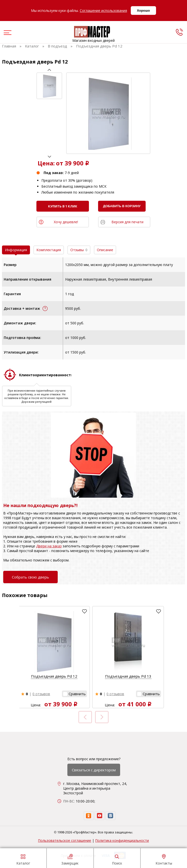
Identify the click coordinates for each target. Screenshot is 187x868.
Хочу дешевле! (66, 222)
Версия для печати (127, 222)
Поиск (117, 859)
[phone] (179, 32)
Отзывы (79, 250)
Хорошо (143, 11)
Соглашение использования (103, 11)
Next (49, 157)
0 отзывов (41, 694)
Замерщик (70, 859)
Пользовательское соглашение (65, 840)
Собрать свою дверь (30, 577)
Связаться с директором (94, 770)
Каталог (23, 859)
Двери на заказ (49, 546)
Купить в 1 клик (63, 206)
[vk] (110, 816)
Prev (49, 70)
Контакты (164, 859)
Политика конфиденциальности (122, 840)
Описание (105, 250)
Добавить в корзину (122, 206)
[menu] (7, 33)
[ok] (89, 816)
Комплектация (49, 250)
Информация (16, 250)
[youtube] (100, 816)
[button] (74, 694)
